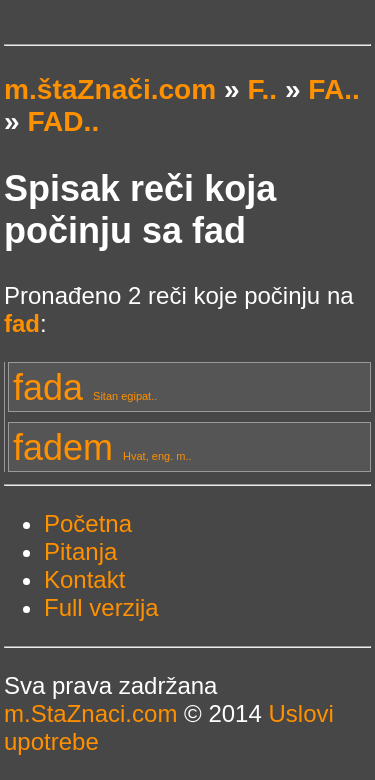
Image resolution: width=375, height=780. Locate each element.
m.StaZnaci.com (90, 713)
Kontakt (84, 579)
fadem (102, 447)
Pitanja (80, 551)
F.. (262, 89)
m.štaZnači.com (110, 89)
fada (85, 387)
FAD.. (63, 121)
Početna (88, 523)
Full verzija (101, 607)
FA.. (333, 89)
